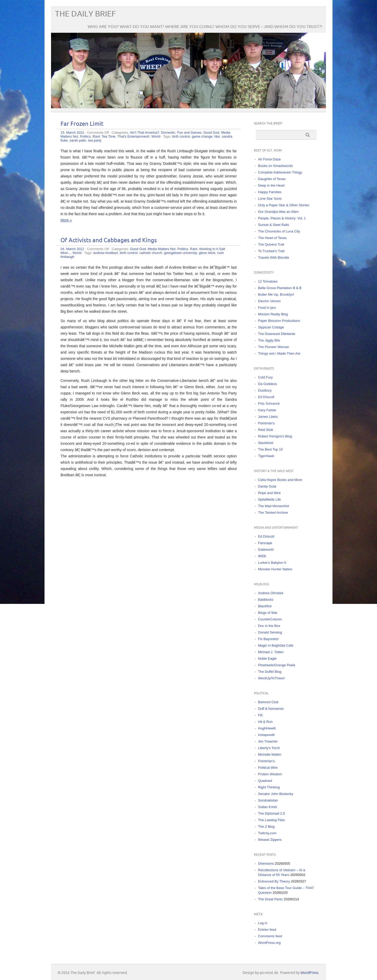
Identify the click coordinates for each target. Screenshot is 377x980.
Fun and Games (189, 132)
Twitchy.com (267, 833)
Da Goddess (268, 384)
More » (66, 220)
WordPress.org (269, 943)
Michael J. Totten (271, 652)
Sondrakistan (268, 800)
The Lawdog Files (272, 820)
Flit (260, 715)
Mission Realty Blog (273, 314)
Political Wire (268, 768)
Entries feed (267, 930)
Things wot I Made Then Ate (279, 353)
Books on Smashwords (276, 166)
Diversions (266, 863)
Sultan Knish (268, 807)
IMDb (262, 556)
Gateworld (266, 549)
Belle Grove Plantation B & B (280, 288)
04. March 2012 (72, 249)
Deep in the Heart (271, 185)
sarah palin (78, 140)
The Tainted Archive (273, 513)
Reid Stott (266, 430)
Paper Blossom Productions (279, 321)
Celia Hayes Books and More (280, 480)
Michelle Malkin (270, 754)
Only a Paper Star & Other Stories (284, 205)
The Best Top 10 (270, 449)
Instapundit (267, 735)
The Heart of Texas (273, 238)
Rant (96, 136)
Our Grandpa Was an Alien (278, 212)
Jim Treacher (268, 741)
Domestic (168, 132)
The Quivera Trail (271, 244)
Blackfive (265, 606)
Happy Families (270, 192)
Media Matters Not (162, 249)
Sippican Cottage (271, 327)
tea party (95, 140)
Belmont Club (268, 702)
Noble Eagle (267, 659)
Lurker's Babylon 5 (272, 563)
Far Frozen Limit (82, 124)
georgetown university (181, 253)
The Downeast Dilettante (277, 334)
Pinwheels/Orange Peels (277, 665)
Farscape (265, 543)
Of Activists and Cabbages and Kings (109, 240)
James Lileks (268, 417)
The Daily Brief (85, 14)
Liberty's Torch (269, 748)
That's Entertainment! (133, 136)
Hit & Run (265, 722)
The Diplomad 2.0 (272, 813)
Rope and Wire (270, 493)
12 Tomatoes (268, 281)
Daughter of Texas (272, 179)
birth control (181, 136)
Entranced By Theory (274, 881)
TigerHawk (266, 456)
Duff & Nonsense (271, 709)
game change (202, 136)
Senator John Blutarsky (276, 794)
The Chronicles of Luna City (279, 231)
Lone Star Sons (270, 199)
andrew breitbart (106, 253)
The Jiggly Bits (269, 340)
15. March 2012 (72, 132)
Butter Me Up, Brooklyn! (276, 294)
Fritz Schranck (269, 404)
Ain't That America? (145, 132)
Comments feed (270, 936)
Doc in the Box (269, 626)
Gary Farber (267, 410)
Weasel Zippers (270, 840)
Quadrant (265, 781)
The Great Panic (271, 899)
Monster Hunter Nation (275, 569)
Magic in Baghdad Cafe (276, 645)
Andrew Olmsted (271, 593)
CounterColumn (270, 619)
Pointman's (267, 423)
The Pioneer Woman (274, 347)
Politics (85, 136)
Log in (263, 923)
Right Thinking (269, 787)
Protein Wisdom (270, 774)
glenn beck (207, 253)
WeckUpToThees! (271, 678)
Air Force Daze (270, 159)
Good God (211, 132)
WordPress (309, 973)
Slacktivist (266, 443)
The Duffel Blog (270, 672)
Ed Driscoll (266, 397)
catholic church (151, 253)
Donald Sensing (270, 632)
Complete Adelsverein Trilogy (280, 172)
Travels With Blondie (274, 258)
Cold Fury (265, 377)
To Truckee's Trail (271, 251)
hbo (217, 136)
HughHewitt (267, 728)
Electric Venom (270, 301)
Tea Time (109, 136)
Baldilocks (266, 600)
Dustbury (265, 390)
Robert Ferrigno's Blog (275, 436)
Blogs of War (268, 613)
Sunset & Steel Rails (274, 225)
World (156, 136)
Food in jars (267, 308)
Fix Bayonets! (268, 639)
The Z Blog (267, 827)
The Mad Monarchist (274, 506)
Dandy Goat (267, 486)
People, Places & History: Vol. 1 (282, 218)
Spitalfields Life (270, 499)
